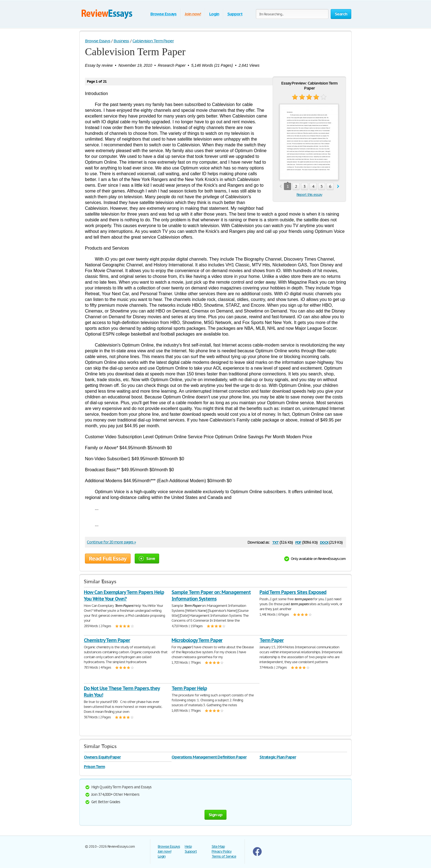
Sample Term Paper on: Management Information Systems (211, 595)
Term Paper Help (189, 688)
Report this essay (309, 195)
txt (275, 542)
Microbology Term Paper (197, 640)
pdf (298, 542)
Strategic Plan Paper (278, 757)
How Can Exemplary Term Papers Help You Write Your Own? (124, 595)
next (338, 187)
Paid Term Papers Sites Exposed (293, 592)
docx (324, 542)
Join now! (193, 14)
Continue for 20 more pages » (111, 542)
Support (235, 14)
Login (214, 14)
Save (147, 558)
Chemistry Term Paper (107, 640)
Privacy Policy (222, 851)
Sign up (215, 815)
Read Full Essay (108, 559)
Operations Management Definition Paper (209, 757)
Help (188, 846)
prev (281, 187)
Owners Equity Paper (102, 757)
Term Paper (272, 640)
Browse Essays (163, 14)
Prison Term (94, 767)
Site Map (218, 846)
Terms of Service (224, 856)
